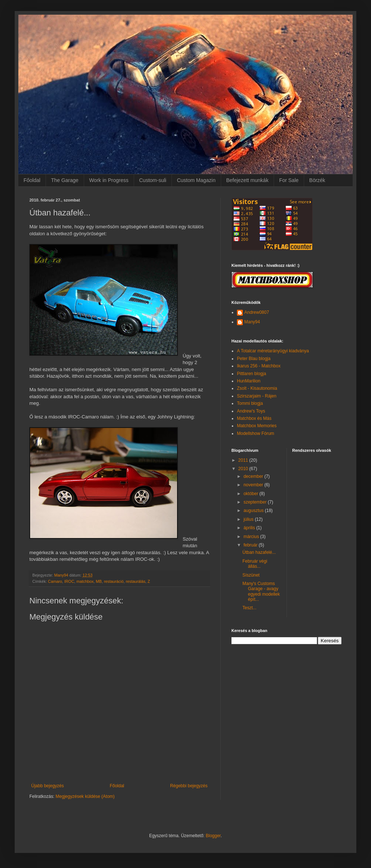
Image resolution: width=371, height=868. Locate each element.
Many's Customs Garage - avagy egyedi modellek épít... (261, 591)
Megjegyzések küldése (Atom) (85, 796)
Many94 (252, 322)
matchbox (85, 581)
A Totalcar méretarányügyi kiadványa (273, 351)
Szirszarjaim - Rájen (257, 396)
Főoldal (32, 180)
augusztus (254, 511)
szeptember (256, 502)
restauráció (114, 581)
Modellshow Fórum (255, 433)
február (251, 545)
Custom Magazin (196, 180)
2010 (244, 469)
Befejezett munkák (247, 180)
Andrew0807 (257, 312)
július (249, 519)
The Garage (65, 180)
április (250, 528)
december (254, 476)
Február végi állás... (255, 564)
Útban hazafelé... (259, 552)
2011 (244, 460)
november (254, 485)
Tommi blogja (250, 403)
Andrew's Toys (251, 411)
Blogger (213, 836)
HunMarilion (249, 381)
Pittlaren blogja (251, 374)
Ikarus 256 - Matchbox (259, 366)
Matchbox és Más (254, 418)
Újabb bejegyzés (48, 786)
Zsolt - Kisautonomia (257, 388)
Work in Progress (109, 180)
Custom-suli (153, 180)
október (251, 494)
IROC (69, 581)
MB (99, 581)
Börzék (317, 180)
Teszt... (249, 608)
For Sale (289, 180)
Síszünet (251, 575)
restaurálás (135, 581)
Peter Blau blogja (254, 359)
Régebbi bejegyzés (189, 786)
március (252, 537)
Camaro (55, 581)
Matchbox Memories (257, 426)
